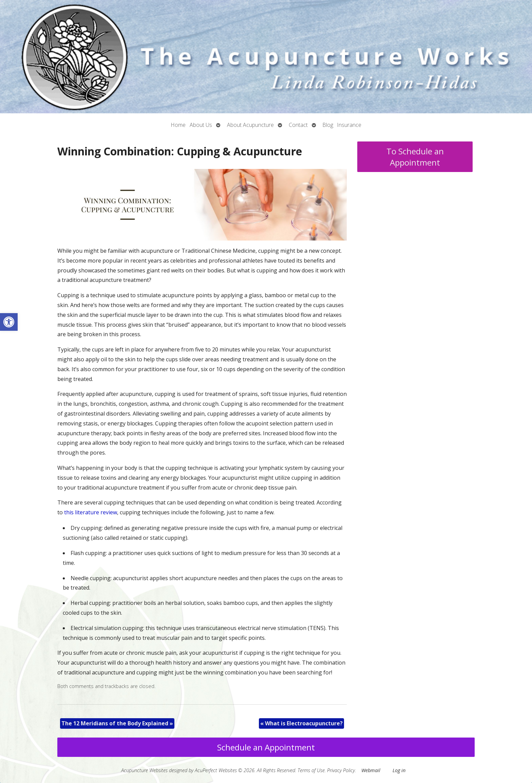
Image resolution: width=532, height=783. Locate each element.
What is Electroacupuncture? (301, 723)
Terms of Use (311, 770)
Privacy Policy (341, 770)
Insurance (349, 125)
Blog (328, 125)
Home (178, 125)
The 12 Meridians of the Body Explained (117, 723)
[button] (9, 322)
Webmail (371, 770)
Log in (399, 770)
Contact (298, 125)
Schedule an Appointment (266, 747)
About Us (201, 125)
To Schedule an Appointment (415, 157)
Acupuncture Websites (144, 770)
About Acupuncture (250, 125)
